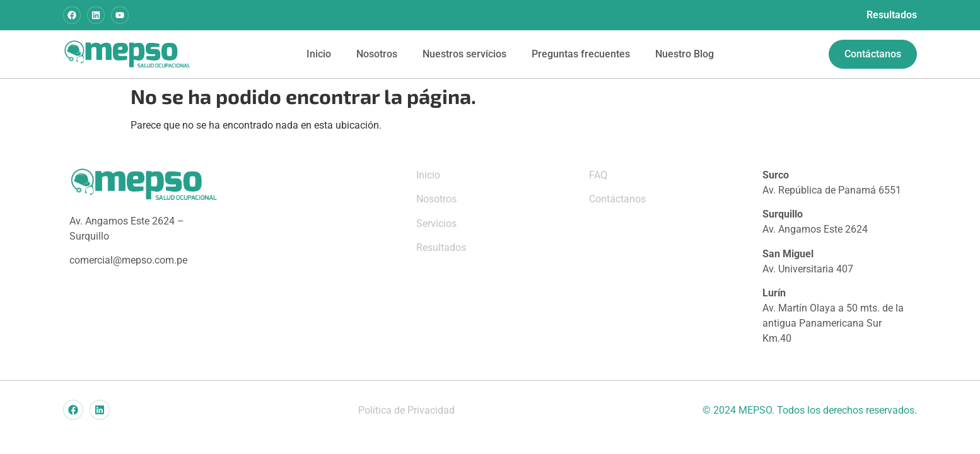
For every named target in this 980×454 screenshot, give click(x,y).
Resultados (892, 15)
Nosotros (377, 54)
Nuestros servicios (464, 54)
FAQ (598, 175)
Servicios (436, 224)
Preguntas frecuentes (581, 54)
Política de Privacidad (406, 410)
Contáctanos (617, 199)
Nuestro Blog (685, 54)
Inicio (319, 54)
